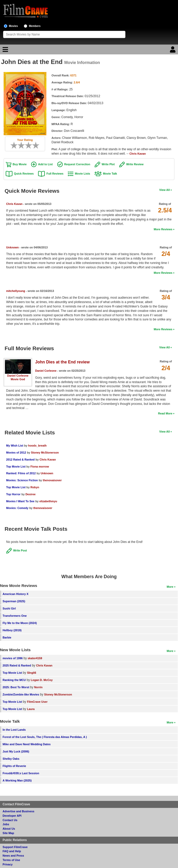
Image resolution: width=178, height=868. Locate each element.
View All (164, 190)
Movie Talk (110, 174)
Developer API (12, 816)
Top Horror (13, 494)
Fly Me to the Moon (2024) (20, 623)
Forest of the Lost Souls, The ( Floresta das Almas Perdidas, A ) (45, 737)
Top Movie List (16, 467)
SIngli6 (31, 673)
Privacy (8, 864)
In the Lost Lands (14, 730)
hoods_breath (37, 446)
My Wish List (15, 446)
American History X (16, 594)
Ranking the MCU (14, 680)
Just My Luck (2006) (16, 751)
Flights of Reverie (14, 766)
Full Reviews (55, 174)
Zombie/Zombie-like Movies (21, 694)
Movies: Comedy (17, 508)
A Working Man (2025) (17, 780)
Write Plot (108, 164)
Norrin (38, 687)
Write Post (20, 550)
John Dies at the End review (62, 362)
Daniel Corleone (18, 376)
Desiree (30, 494)
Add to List (45, 164)
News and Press (13, 856)
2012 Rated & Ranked (20, 460)
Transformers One (15, 616)
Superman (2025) (14, 601)
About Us (9, 829)
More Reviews (163, 229)
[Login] (173, 51)
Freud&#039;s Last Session (21, 773)
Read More (165, 413)
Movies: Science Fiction (22, 480)
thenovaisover (52, 480)
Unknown (13, 247)
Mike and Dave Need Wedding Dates (27, 744)
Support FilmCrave (15, 847)
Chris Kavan (138, 154)
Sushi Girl (9, 608)
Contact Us (10, 820)
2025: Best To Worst (16, 687)
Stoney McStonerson (45, 453)
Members (35, 26)
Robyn (35, 487)
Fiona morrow (40, 467)
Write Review (135, 164)
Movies (13, 26)
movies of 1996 (13, 658)
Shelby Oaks (11, 759)
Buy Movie (20, 164)
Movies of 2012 (16, 453)
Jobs (6, 824)
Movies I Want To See (20, 501)
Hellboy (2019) (12, 630)
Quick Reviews (24, 174)
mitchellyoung (16, 291)
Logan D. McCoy (42, 680)
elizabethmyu (48, 501)
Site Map (8, 833)
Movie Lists (83, 174)
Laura (31, 709)
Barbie (7, 637)
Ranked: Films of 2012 (21, 473)
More (170, 587)
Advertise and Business (18, 811)
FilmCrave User (37, 702)
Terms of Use (11, 860)
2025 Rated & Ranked (17, 665)
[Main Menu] (5, 51)
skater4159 (35, 658)
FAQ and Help (12, 851)
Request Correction (77, 164)
